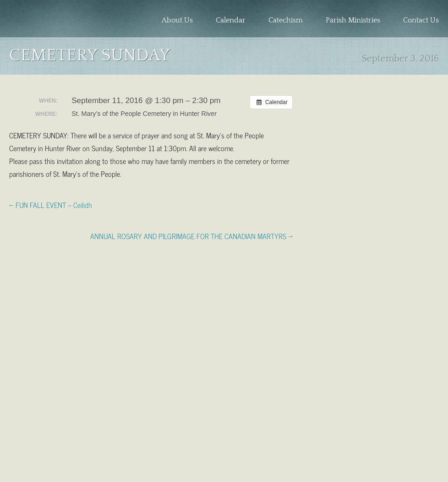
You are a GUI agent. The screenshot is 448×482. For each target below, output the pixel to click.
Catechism (286, 20)
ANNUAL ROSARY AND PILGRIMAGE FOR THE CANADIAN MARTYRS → (191, 236)
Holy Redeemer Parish (60, 21)
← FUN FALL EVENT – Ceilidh (51, 204)
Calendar (231, 20)
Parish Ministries (353, 20)
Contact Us (421, 20)
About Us (177, 20)
